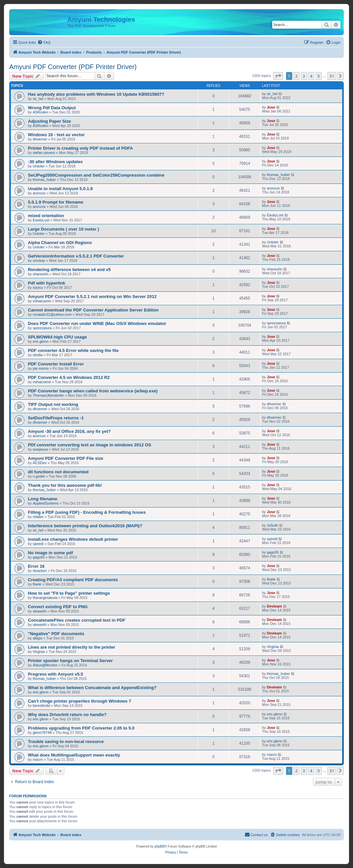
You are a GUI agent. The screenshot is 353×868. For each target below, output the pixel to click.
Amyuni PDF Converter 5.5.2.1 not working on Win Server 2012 (92, 297)
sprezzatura (42, 328)
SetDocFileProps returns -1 (56, 418)
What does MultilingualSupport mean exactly (74, 755)
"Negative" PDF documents (56, 634)
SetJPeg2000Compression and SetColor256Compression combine (96, 175)
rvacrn (38, 759)
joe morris (41, 368)
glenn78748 (42, 732)
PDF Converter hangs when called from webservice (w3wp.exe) (93, 391)
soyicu (38, 287)
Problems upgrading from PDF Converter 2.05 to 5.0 (81, 728)
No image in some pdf (50, 553)
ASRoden (41, 112)
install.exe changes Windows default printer (73, 539)
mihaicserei (42, 301)
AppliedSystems (46, 503)
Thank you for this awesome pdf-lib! (65, 485)
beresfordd (42, 706)
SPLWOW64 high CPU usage (57, 337)
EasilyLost (41, 220)
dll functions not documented (58, 472)
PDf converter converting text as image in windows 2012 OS (89, 445)
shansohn (41, 274)
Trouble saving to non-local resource (66, 742)
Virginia (39, 652)
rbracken (40, 571)
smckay (39, 260)
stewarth (40, 611)
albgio (38, 638)
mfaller (38, 517)
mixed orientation (46, 216)
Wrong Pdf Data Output (52, 108)
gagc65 (39, 557)
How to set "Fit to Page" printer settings (69, 593)
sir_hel (38, 99)
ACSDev (40, 463)
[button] (278, 76)
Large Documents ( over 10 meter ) (64, 229)
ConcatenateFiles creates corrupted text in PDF (77, 620)
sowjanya (40, 449)
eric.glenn (41, 341)
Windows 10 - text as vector (56, 135)
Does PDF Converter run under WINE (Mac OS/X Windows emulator (97, 323)
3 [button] (304, 76)
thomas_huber (44, 180)
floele (37, 584)
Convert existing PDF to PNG (58, 607)
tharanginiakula (45, 598)
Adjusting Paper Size (49, 121)
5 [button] (319, 76)
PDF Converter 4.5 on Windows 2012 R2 (69, 377)
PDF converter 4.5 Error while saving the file (73, 350)
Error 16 (36, 566)
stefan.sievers (44, 153)
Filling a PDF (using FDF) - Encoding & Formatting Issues (87, 512)
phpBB (160, 846)
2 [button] (296, 76)
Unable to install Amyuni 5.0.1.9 (60, 189)
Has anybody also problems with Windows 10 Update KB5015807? (96, 94)
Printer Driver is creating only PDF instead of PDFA (80, 148)
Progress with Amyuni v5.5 (55, 674)
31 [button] (332, 76)
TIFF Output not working (53, 404)
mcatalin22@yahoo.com (52, 314)
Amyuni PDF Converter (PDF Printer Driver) (73, 67)
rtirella (38, 355)
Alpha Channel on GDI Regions (60, 243)
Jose (271, 107)
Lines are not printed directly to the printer (72, 647)
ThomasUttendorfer (48, 395)
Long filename (43, 499)
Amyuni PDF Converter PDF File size (66, 458)
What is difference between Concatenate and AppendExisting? (92, 688)
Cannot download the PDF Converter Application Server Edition (93, 310)
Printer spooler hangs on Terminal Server (70, 661)
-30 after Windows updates (55, 162)
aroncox (39, 193)
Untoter (39, 166)
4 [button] (311, 76)
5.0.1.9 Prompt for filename (56, 202)
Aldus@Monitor (45, 665)
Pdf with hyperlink (47, 283)
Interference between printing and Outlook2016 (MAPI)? (85, 526)
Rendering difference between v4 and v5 (69, 270)
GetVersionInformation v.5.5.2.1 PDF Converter (76, 256)
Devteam (275, 606)
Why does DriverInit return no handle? (67, 715)
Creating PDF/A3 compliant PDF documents (73, 580)
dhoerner (40, 139)
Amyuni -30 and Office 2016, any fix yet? (69, 431)
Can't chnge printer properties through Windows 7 (79, 701)
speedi (38, 544)
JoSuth (273, 525)
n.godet (39, 476)
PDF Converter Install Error (56, 364)
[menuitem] (44, 42)
